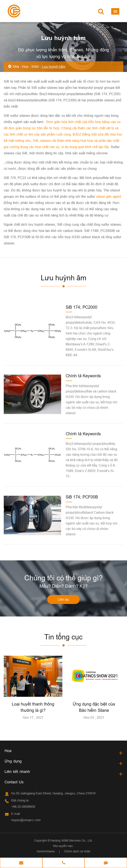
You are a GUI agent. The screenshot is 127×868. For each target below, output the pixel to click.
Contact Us (14, 782)
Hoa (25, 67)
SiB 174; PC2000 (81, 307)
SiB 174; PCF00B (82, 497)
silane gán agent (109, 196)
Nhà (16, 67)
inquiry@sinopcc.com (26, 820)
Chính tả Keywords (83, 376)
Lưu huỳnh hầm (54, 67)
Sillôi (35, 67)
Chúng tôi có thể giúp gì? (63, 578)
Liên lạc (63, 599)
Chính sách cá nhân (77, 851)
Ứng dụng (13, 761)
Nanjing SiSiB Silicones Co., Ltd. (72, 840)
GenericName (46, 851)
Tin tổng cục (63, 637)
